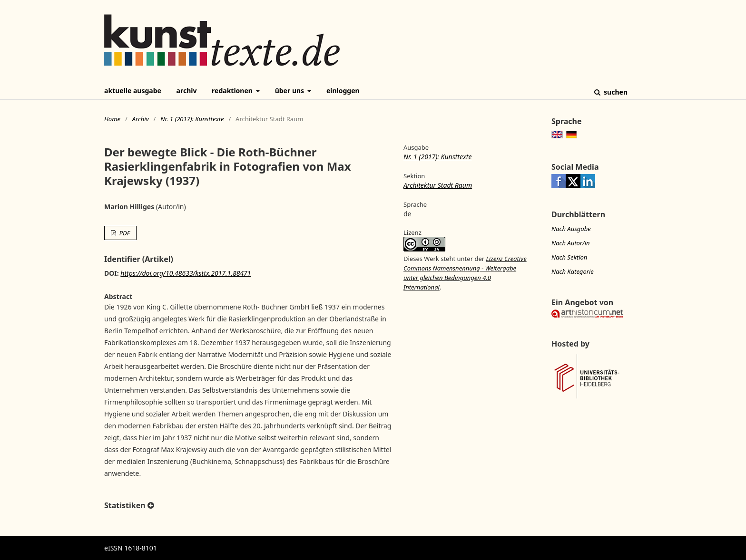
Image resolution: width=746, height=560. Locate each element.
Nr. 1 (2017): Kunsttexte (192, 119)
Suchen (615, 92)
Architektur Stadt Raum (438, 185)
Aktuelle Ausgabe (133, 91)
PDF (124, 233)
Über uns (290, 91)
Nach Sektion (569, 257)
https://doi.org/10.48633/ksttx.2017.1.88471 (186, 273)
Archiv (187, 91)
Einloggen (343, 91)
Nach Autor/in (571, 243)
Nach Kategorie (573, 271)
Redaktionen (233, 91)
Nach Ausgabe (571, 229)
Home (112, 119)
